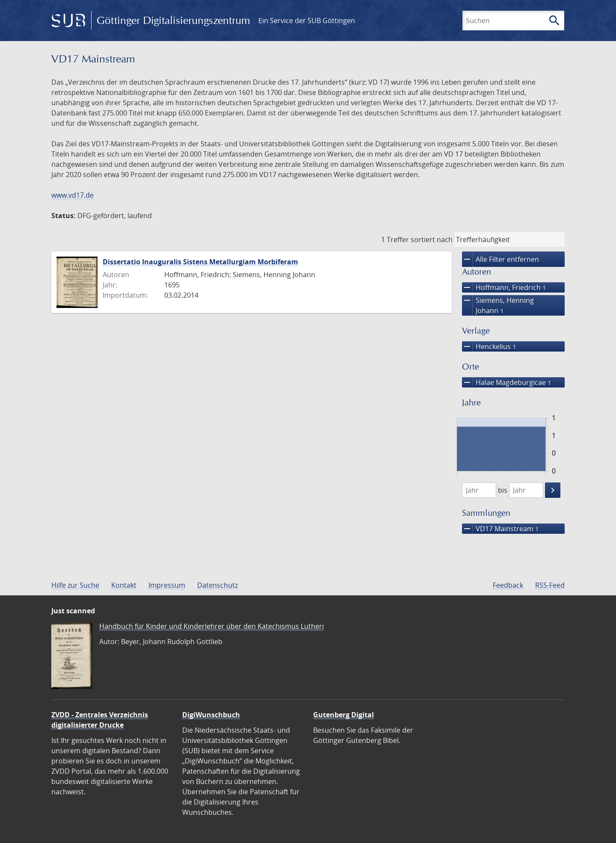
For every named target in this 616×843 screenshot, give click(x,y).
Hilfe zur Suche (75, 585)
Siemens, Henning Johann (498, 305)
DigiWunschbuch (211, 715)
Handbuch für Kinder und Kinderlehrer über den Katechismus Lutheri (212, 626)
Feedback (508, 585)
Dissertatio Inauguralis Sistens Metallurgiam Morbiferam (200, 262)
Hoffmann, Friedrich (504, 287)
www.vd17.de (73, 195)
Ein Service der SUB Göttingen (307, 21)
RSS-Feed (550, 585)
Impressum (167, 585)
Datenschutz (218, 585)
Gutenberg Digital (344, 715)
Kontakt (124, 585)
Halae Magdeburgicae (506, 382)
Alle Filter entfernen (500, 259)
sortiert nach (432, 240)
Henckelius (489, 346)
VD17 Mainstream (500, 529)
